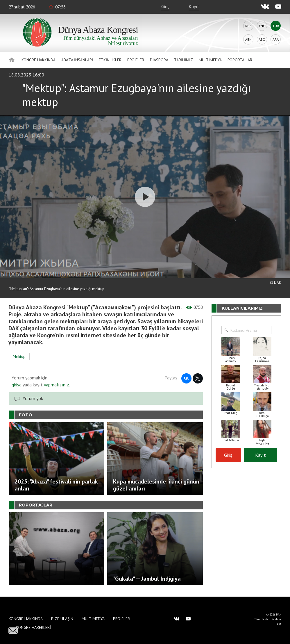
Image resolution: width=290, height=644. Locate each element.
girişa (17, 385)
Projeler (136, 60)
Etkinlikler (110, 60)
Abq (262, 39)
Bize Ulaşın (62, 619)
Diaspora (159, 60)
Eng (262, 26)
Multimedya (210, 60)
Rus (248, 26)
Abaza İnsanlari (77, 60)
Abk (248, 39)
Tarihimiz (184, 60)
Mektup (19, 356)
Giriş (165, 6)
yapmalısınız (56, 385)
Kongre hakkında (39, 60)
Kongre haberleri (33, 627)
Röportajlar (240, 60)
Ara (276, 39)
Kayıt (194, 6)
